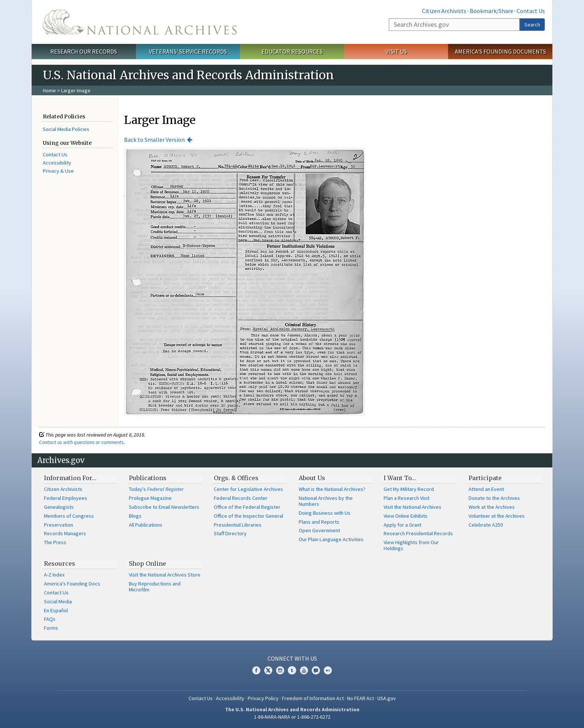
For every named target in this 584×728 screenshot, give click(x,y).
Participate (485, 478)
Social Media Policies (66, 129)
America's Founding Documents (500, 51)
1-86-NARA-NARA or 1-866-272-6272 (292, 717)
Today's (156, 489)
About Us (312, 478)
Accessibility (57, 163)
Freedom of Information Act (313, 698)
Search (532, 25)
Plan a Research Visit (407, 498)
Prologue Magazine (150, 498)
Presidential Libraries (238, 525)
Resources (60, 563)
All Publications (146, 525)
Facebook (256, 670)
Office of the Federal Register (247, 507)
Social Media (58, 601)
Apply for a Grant (402, 525)
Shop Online (147, 563)
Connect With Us (292, 658)
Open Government (319, 530)
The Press (55, 542)
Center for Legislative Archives (248, 489)
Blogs (135, 516)
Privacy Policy (263, 698)
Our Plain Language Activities (331, 539)
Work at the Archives (492, 507)
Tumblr (292, 670)
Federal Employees (66, 498)
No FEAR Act (361, 698)
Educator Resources (292, 51)
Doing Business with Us (325, 513)
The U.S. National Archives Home (140, 22)
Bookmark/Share (491, 11)
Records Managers (65, 533)
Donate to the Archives (494, 498)
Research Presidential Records (418, 533)
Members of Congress (69, 516)
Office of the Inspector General (248, 516)
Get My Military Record (409, 489)
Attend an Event (486, 489)
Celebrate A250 (486, 525)
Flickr (328, 670)
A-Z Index (54, 575)
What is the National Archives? (332, 489)
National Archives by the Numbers (326, 501)
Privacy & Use (58, 171)
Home (49, 90)
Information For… (70, 478)
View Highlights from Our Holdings (411, 545)
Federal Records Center (241, 498)
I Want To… (400, 478)
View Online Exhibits (406, 516)
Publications (148, 478)
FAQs (50, 619)
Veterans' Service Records (188, 51)
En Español (56, 610)
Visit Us (396, 51)
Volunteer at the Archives (497, 516)
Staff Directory (230, 533)
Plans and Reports (319, 522)
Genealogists (59, 507)
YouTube (304, 670)
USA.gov (387, 698)
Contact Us (531, 11)
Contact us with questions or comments (81, 442)
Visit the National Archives (412, 507)
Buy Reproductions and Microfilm (155, 587)
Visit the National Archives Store (165, 575)
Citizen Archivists (444, 11)
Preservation (58, 525)
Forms (51, 628)
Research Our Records (84, 51)
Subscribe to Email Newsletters (164, 507)
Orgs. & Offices (236, 478)
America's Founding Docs (72, 584)
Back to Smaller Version (154, 140)
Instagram (280, 670)
